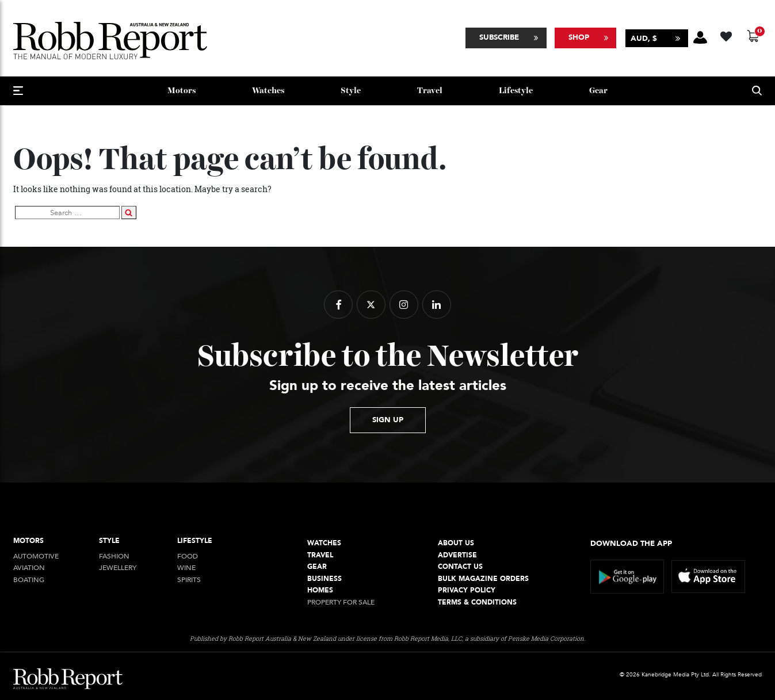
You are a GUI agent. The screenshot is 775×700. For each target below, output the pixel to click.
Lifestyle (516, 91)
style (351, 91)
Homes (320, 590)
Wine (186, 568)
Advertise (457, 555)
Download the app (631, 544)
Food (188, 556)
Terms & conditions (477, 603)
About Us (456, 543)
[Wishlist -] (728, 35)
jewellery (118, 568)
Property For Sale (341, 603)
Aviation (29, 568)
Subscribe (499, 37)
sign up (388, 420)
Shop (579, 37)
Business (324, 579)
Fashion (114, 556)
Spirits (189, 580)
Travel (430, 91)
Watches (268, 91)
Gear (598, 91)
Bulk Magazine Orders (483, 579)
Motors (182, 91)
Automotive (36, 556)
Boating (29, 580)
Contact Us (460, 567)
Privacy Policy (467, 590)
